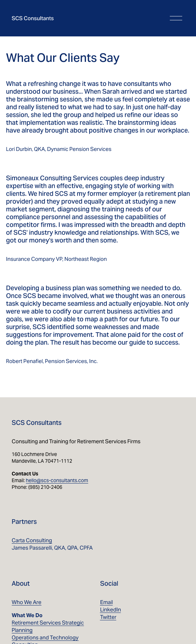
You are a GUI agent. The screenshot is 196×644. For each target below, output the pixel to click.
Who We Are (27, 602)
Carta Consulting (32, 540)
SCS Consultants (33, 18)
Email (106, 602)
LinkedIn (111, 610)
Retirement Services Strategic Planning (48, 626)
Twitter (108, 617)
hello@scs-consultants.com (57, 480)
